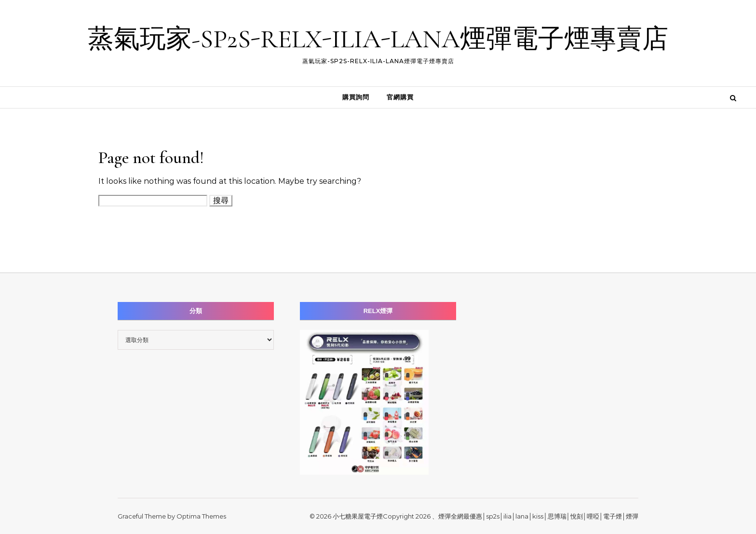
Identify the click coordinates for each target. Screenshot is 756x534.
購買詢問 (356, 97)
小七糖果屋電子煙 (358, 516)
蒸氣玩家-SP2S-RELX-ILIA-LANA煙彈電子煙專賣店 (378, 39)
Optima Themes (201, 516)
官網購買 (400, 97)
